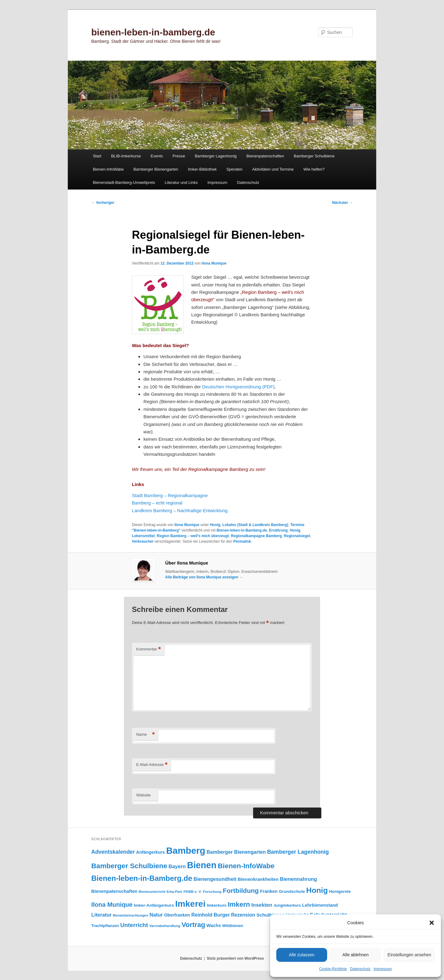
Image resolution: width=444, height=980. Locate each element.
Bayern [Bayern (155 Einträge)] (177, 866)
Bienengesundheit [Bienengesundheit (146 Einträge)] (215, 879)
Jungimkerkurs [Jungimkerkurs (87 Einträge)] (287, 905)
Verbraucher (143, 541)
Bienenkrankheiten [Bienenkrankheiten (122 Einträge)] (258, 879)
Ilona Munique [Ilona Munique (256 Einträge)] (112, 905)
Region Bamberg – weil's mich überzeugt (193, 536)
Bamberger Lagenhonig (216, 156)
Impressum (383, 969)
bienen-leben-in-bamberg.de (153, 32)
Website (144, 795)
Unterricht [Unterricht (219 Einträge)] (134, 925)
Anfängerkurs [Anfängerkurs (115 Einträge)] (150, 852)
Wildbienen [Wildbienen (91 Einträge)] (233, 926)
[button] (432, 923)
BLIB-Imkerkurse (126, 156)
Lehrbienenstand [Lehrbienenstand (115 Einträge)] (320, 905)
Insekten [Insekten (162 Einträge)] (262, 905)
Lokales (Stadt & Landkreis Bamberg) (255, 525)
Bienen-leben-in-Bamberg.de (242, 530)
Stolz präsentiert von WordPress (235, 958)
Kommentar (149, 649)
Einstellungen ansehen (409, 955)
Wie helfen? (314, 169)
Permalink (242, 541)
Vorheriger (103, 203)
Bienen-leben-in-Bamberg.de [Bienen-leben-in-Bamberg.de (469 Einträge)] (142, 878)
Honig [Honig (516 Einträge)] (317, 890)
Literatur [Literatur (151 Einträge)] (101, 915)
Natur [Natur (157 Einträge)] (156, 915)
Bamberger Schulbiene (314, 156)
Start (97, 156)
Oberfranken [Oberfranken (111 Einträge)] (177, 915)
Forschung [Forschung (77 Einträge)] (212, 891)
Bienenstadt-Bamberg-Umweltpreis (124, 182)
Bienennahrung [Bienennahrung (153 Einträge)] (298, 879)
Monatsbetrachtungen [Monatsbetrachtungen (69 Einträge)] (131, 915)
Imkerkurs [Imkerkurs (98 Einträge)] (217, 905)
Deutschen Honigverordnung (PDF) (238, 387)
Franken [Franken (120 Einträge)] (269, 891)
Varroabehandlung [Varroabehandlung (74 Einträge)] (165, 926)
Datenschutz (360, 969)
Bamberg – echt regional (157, 503)
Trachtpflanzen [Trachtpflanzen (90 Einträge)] (105, 926)
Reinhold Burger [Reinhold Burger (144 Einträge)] (211, 915)
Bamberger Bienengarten (156, 169)
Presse (179, 156)
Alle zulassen (302, 955)
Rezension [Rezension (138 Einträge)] (243, 915)
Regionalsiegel (297, 536)
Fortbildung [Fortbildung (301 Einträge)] (241, 891)
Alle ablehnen (356, 955)
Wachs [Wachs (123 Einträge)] (214, 925)
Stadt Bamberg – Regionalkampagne (171, 495)
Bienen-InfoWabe (108, 169)
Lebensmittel (143, 536)
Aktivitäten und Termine (273, 169)
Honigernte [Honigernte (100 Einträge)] (340, 891)
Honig (215, 525)
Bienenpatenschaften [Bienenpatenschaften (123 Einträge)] (114, 891)
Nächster (342, 203)
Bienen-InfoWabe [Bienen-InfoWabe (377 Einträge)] (246, 866)
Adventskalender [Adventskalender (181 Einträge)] (113, 852)
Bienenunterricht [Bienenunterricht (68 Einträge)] (152, 892)
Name (146, 735)
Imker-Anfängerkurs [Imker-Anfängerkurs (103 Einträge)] (154, 905)
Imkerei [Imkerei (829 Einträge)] (190, 904)
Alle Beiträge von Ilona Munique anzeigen (204, 577)
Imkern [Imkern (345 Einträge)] (239, 904)
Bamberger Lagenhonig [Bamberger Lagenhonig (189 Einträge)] (298, 852)
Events (157, 156)
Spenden (234, 169)
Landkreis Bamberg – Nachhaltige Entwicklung (180, 510)
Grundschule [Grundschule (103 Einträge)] (292, 891)
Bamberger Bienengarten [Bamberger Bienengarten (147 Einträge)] (236, 852)
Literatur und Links (181, 182)
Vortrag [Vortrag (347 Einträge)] (193, 925)
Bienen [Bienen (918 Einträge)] (202, 865)
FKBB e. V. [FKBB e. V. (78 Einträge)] (193, 891)
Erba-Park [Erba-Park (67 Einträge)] (175, 892)
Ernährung (278, 530)
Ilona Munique (214, 263)
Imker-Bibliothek (202, 169)
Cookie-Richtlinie (333, 969)
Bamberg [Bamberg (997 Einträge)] (186, 850)
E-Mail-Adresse (152, 765)
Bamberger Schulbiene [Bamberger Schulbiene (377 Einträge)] (129, 866)
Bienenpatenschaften (265, 156)
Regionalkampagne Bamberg (256, 536)
